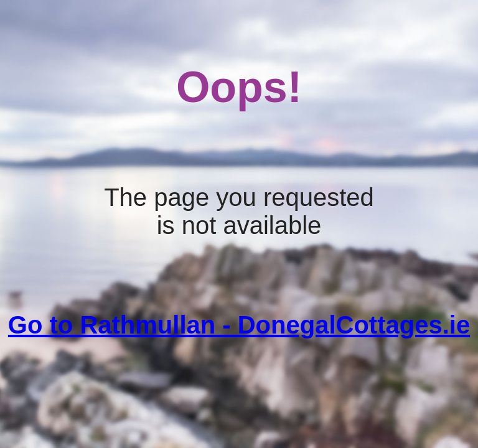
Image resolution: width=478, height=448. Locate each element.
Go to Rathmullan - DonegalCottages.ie (239, 325)
